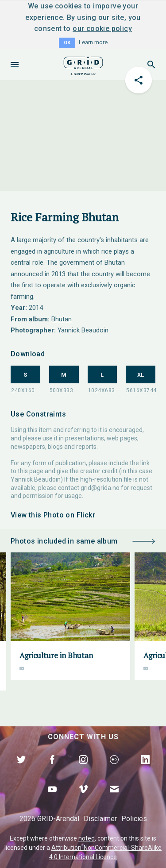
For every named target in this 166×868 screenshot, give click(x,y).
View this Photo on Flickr (53, 515)
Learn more (93, 42)
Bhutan (62, 319)
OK (67, 43)
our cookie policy (102, 29)
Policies (134, 819)
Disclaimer (100, 819)
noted (87, 838)
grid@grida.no (100, 488)
